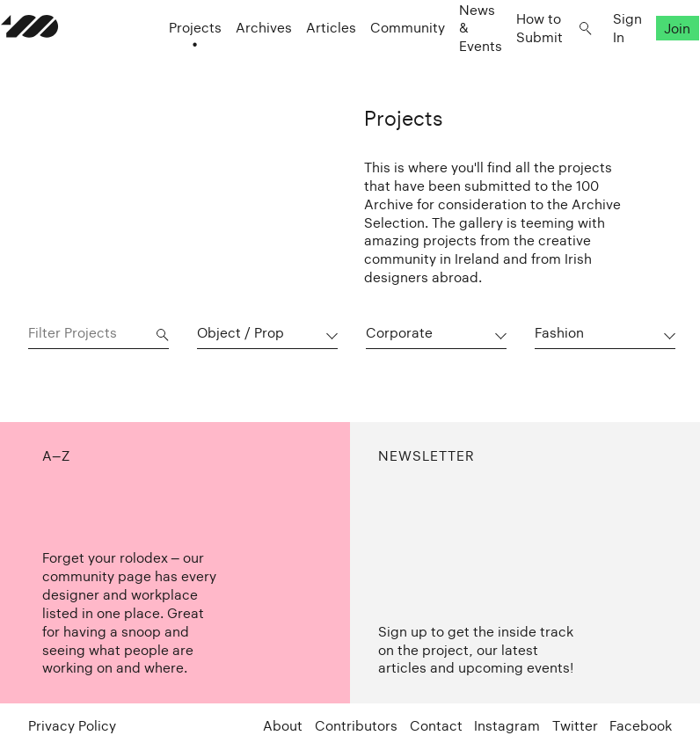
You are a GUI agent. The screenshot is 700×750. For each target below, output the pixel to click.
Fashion (559, 333)
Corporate (399, 333)
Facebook (641, 726)
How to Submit (512, 62)
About (283, 726)
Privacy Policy (72, 726)
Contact (436, 726)
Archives (237, 62)
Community (380, 62)
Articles (304, 62)
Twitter (575, 726)
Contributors (356, 726)
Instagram (507, 726)
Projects (168, 62)
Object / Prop (241, 333)
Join (651, 62)
